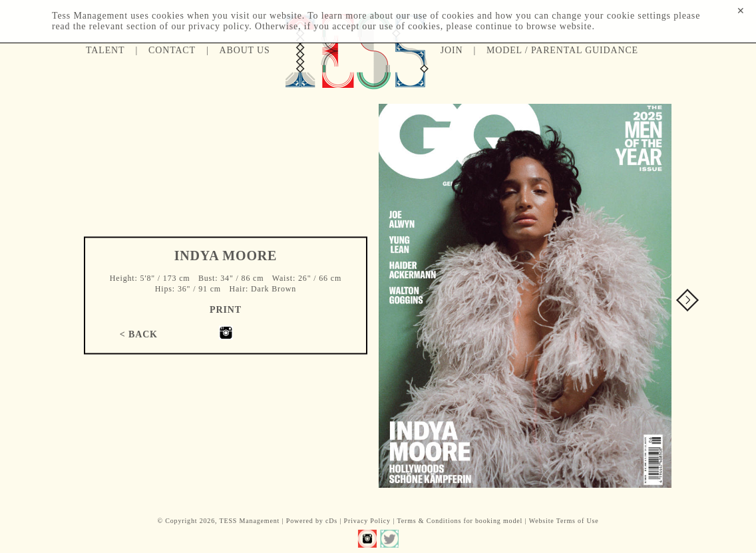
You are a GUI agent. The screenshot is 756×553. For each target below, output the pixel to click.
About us (245, 50)
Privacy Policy (367, 521)
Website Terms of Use (564, 521)
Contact (172, 50)
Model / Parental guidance (562, 50)
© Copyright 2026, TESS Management (218, 521)
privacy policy (219, 26)
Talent (105, 50)
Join (452, 50)
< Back (139, 334)
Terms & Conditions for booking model (460, 521)
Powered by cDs (312, 521)
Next (687, 300)
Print (226, 310)
